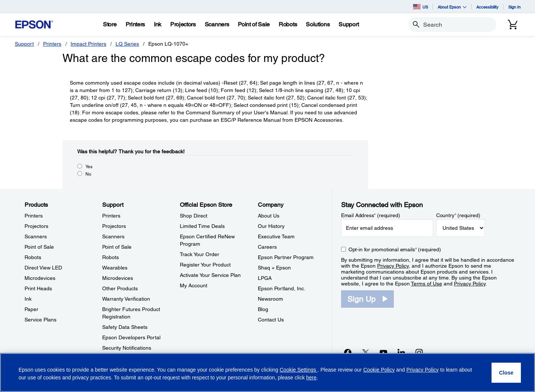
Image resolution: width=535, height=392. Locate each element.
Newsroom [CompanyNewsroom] (270, 299)
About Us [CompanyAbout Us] (269, 216)
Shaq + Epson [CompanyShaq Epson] (274, 268)
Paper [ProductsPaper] (31, 309)
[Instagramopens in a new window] (419, 352)
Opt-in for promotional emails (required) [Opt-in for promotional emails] (395, 249)
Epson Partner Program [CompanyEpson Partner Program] (286, 257)
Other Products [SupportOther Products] (120, 288)
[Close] (506, 373)
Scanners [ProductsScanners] (36, 236)
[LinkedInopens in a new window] (401, 352)
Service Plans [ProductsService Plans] (40, 320)
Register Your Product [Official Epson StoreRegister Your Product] (205, 265)
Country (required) (458, 215)
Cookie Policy (379, 370)
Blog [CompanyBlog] (263, 309)
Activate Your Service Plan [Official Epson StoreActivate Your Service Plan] (210, 275)
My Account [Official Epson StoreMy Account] (194, 285)
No (88, 174)
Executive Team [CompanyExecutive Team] (276, 236)
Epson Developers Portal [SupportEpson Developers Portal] (131, 337)
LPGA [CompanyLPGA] (265, 278)
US (421, 7)
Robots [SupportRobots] (111, 257)
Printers (52, 44)
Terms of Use (427, 284)
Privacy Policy (393, 266)
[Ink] (158, 24)
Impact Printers (88, 44)
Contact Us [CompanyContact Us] (271, 320)
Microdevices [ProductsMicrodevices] (40, 278)
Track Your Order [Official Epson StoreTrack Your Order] (200, 254)
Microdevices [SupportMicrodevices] (118, 278)
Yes (89, 167)
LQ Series (127, 44)
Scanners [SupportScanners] (113, 236)
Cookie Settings (299, 370)
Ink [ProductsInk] (28, 299)
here (311, 378)
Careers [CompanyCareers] (267, 247)
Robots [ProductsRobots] (33, 257)
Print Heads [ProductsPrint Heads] (38, 288)
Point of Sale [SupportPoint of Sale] (117, 247)
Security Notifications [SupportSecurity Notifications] (127, 348)
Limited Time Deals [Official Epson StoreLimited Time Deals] (202, 226)
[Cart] (513, 24)
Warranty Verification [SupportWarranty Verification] (126, 299)
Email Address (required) (371, 215)
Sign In (514, 7)
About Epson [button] (452, 7)
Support (24, 44)
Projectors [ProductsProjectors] (36, 226)
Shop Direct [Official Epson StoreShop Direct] (194, 216)
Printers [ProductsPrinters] (34, 216)
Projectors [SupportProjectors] (114, 226)
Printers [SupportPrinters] (111, 216)
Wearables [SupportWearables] (115, 268)
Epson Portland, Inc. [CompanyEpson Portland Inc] (282, 288)
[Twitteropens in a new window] (366, 352)
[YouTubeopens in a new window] (383, 352)
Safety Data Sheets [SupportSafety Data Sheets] (125, 327)
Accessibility (487, 7)
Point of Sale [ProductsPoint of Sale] (39, 247)
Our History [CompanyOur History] (271, 226)
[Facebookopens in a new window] (348, 352)
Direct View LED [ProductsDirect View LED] (43, 268)
